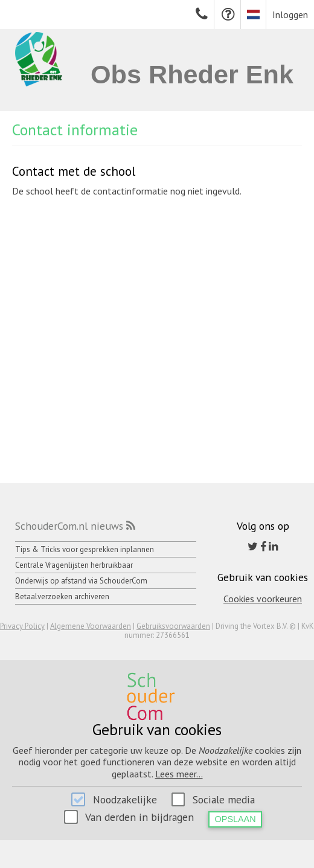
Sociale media (224, 799)
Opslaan (235, 819)
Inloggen (290, 14)
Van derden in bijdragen (139, 817)
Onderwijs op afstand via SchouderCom (81, 581)
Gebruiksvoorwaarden (173, 626)
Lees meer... (179, 774)
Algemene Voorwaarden (91, 626)
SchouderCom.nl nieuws (69, 526)
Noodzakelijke (125, 799)
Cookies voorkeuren (263, 599)
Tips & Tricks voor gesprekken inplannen (85, 549)
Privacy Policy (22, 626)
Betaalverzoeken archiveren (62, 596)
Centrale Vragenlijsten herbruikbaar (74, 565)
